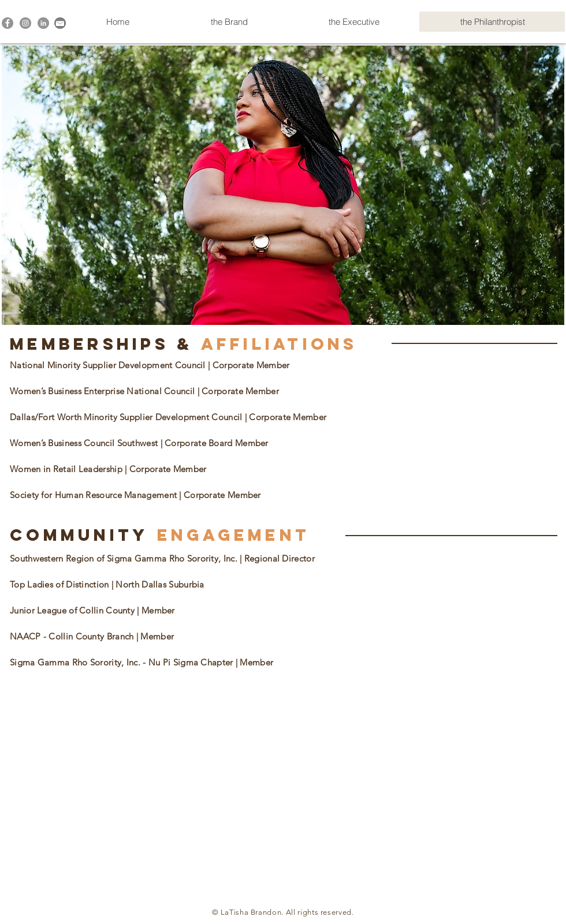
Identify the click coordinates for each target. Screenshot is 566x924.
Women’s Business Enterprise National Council (104, 391)
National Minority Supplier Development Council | (111, 365)
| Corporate (185, 443)
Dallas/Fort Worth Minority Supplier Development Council (127, 417)
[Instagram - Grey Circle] (25, 23)
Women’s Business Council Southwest (85, 443)
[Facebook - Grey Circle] (8, 23)
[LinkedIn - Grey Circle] (43, 23)
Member (157, 636)
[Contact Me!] (60, 23)
